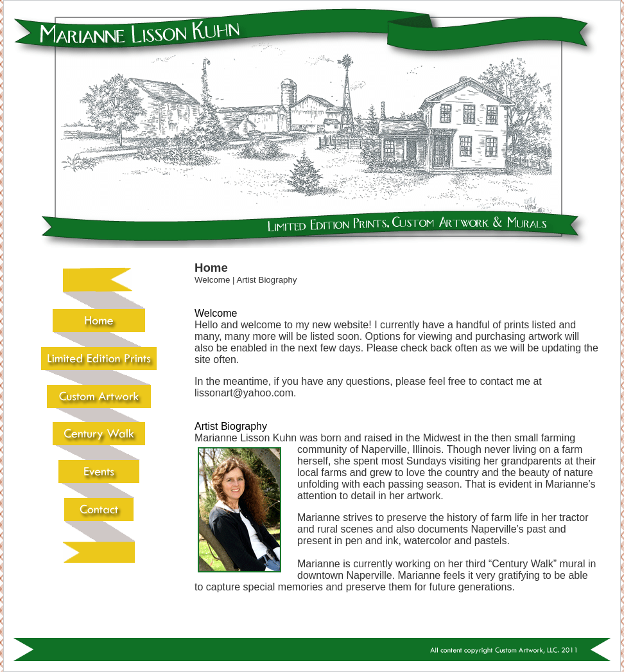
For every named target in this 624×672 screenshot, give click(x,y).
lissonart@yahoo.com (244, 393)
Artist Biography (266, 280)
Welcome (212, 280)
